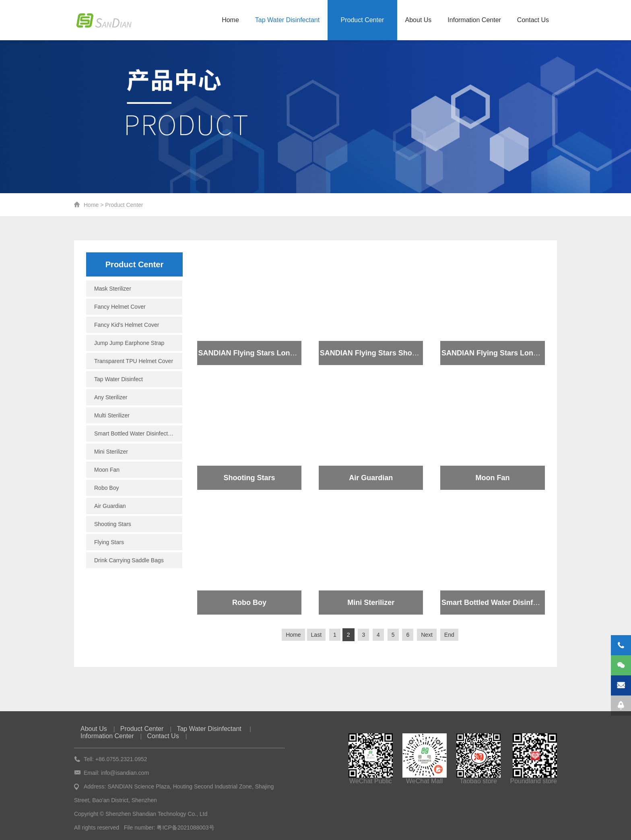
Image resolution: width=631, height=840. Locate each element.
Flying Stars (109, 542)
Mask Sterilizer (113, 289)
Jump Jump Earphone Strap (129, 343)
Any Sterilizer (111, 397)
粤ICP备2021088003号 (185, 828)
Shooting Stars (113, 524)
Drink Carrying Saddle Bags (129, 560)
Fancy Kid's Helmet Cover (127, 325)
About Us (419, 20)
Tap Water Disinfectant (287, 20)
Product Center (363, 20)
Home (230, 20)
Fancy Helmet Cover (120, 307)
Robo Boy (106, 488)
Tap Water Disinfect (119, 379)
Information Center (474, 20)
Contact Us (533, 20)
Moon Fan (107, 470)
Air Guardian (110, 506)
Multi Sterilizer (112, 415)
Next (427, 635)
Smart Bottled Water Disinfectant (135, 433)
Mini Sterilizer (111, 452)
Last (316, 635)
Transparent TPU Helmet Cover (134, 361)
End (449, 635)
